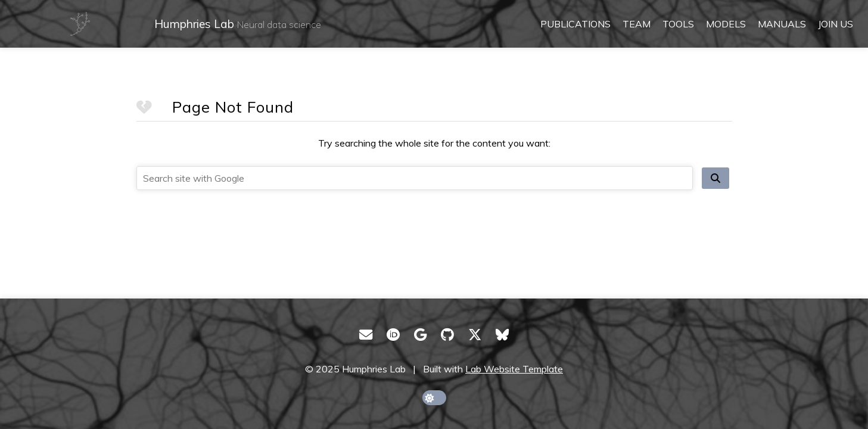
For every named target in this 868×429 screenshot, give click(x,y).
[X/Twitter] (475, 335)
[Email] (366, 335)
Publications (575, 24)
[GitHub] (447, 335)
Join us (836, 24)
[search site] (715, 178)
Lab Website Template (514, 369)
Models (726, 24)
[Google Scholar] (420, 335)
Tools (678, 24)
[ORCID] (393, 335)
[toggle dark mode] (434, 398)
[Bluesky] (502, 335)
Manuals (782, 24)
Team (637, 24)
